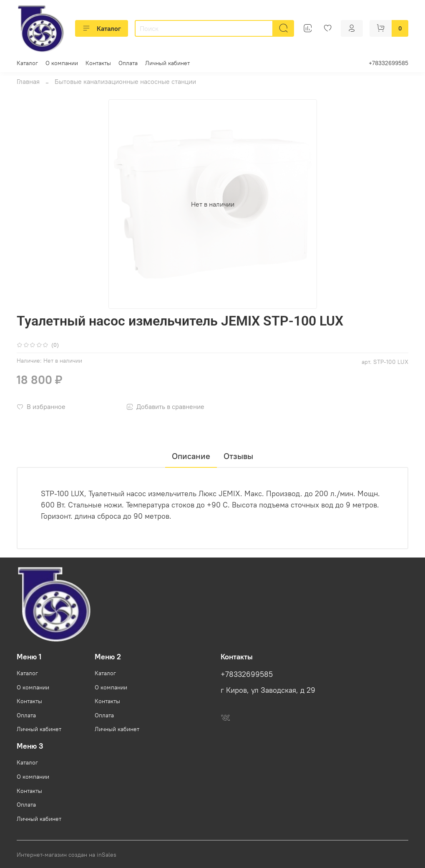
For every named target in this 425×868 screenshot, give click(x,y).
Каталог (102, 28)
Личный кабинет (167, 63)
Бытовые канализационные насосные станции (125, 81)
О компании (62, 63)
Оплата (128, 63)
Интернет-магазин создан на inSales (67, 855)
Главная (28, 81)
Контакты (98, 63)
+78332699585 (389, 63)
